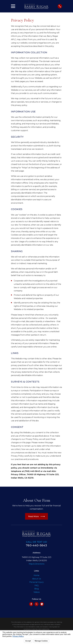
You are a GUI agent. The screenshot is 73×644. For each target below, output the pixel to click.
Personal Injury (36, 582)
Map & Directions (37, 564)
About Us (36, 579)
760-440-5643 (36, 545)
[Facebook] (31, 604)
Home (36, 575)
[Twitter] (36, 604)
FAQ (37, 585)
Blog (37, 589)
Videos (37, 592)
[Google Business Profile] (42, 604)
